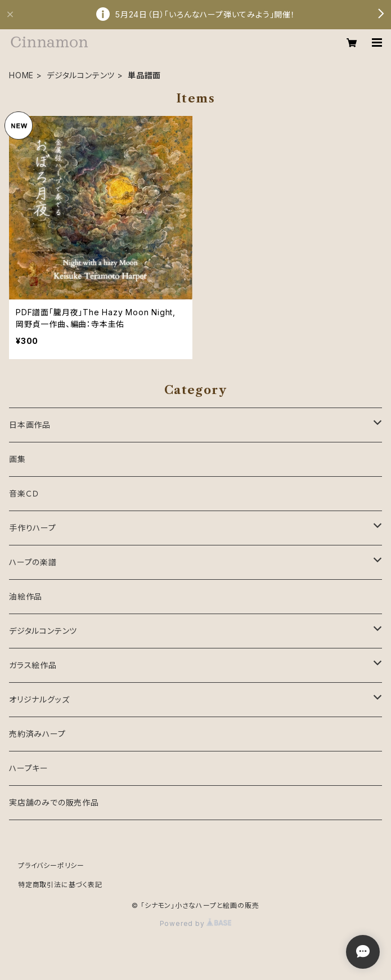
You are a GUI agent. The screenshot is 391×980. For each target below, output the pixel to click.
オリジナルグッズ (39, 699)
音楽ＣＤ (24, 493)
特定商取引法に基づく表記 (60, 885)
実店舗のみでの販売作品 (54, 802)
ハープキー (29, 768)
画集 (17, 459)
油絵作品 (26, 596)
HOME (21, 75)
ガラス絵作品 (33, 665)
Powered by (196, 923)
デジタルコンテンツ (81, 75)
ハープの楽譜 (33, 562)
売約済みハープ (37, 734)
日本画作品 (30, 425)
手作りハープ (33, 528)
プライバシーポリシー (51, 865)
